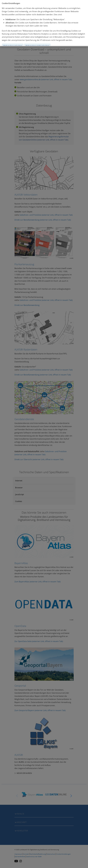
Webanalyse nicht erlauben (37, 46)
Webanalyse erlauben (13, 46)
